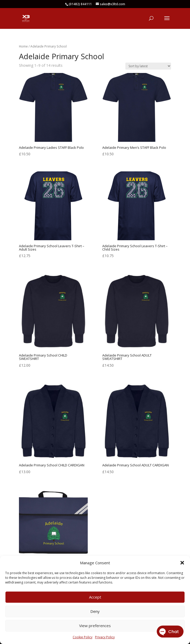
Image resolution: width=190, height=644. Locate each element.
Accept (95, 597)
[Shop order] (148, 66)
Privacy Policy (105, 637)
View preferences (95, 626)
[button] (182, 563)
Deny (95, 611)
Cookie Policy (83, 637)
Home (23, 46)
